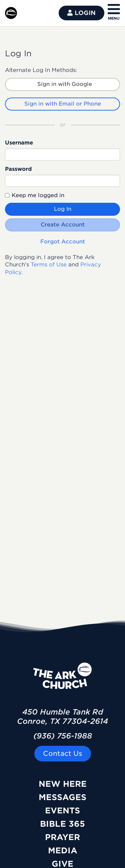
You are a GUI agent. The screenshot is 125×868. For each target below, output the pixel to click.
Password (18, 169)
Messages (62, 797)
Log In (63, 209)
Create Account (63, 225)
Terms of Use (49, 265)
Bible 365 (62, 824)
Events (62, 811)
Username (19, 143)
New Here (63, 784)
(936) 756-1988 (63, 736)
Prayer (62, 837)
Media (63, 851)
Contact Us (63, 753)
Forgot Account (63, 242)
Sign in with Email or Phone (63, 104)
